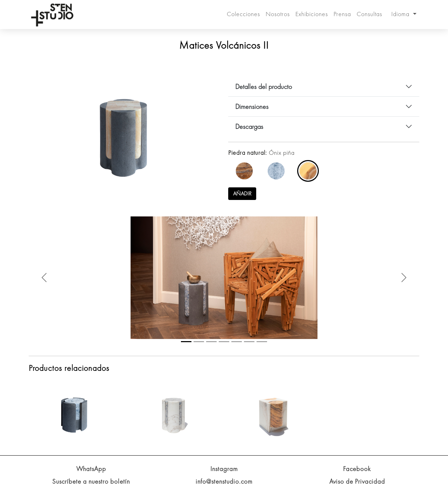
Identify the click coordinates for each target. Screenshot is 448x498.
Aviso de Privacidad (357, 481)
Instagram (224, 469)
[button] (44, 278)
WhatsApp (91, 469)
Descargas (249, 126)
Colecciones (243, 14)
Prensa (342, 14)
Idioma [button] (401, 14)
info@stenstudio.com (224, 481)
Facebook (357, 469)
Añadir (242, 193)
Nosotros (278, 14)
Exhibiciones (312, 14)
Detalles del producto (264, 87)
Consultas (369, 14)
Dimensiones (252, 106)
